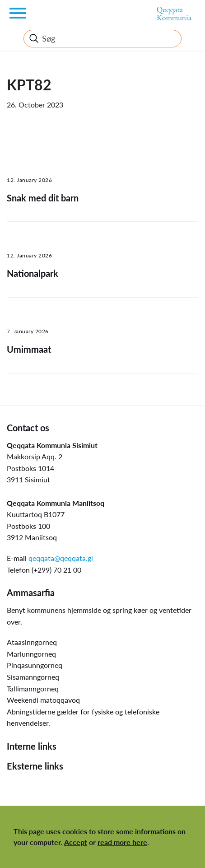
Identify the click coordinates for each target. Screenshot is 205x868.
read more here (122, 842)
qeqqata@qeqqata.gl (61, 558)
